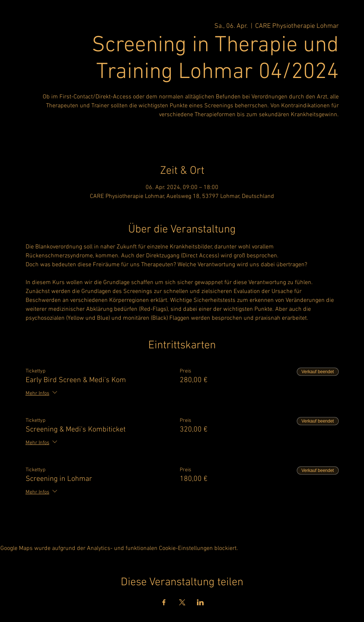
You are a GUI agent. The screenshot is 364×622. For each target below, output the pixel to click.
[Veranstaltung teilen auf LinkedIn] (200, 602)
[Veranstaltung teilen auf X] (182, 602)
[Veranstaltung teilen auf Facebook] (164, 602)
